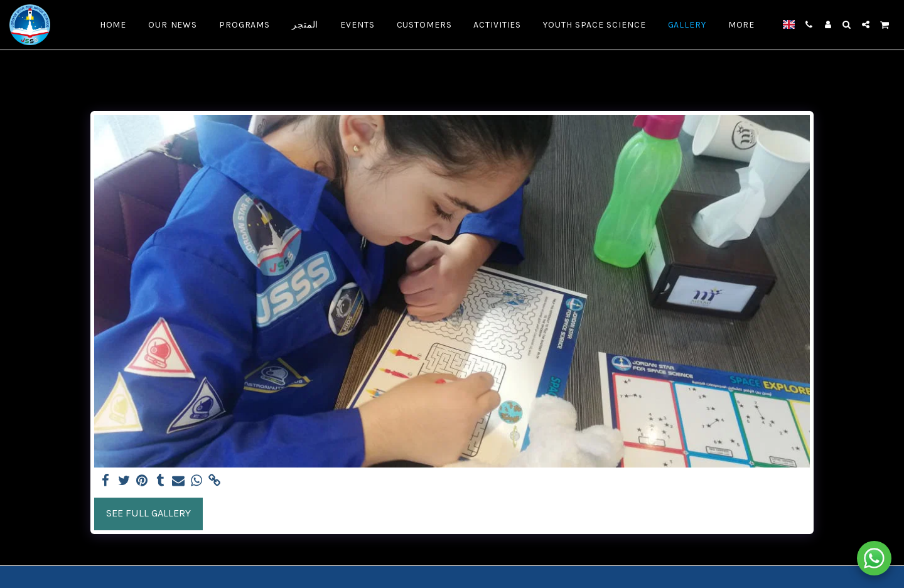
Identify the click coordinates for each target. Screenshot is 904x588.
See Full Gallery (148, 513)
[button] (809, 24)
